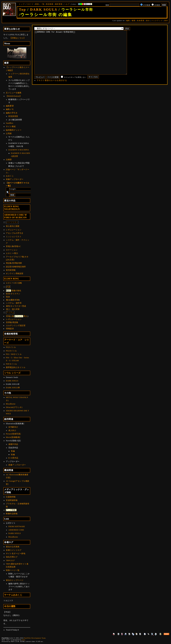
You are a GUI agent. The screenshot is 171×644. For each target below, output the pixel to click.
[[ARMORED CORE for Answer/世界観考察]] (85, 57)
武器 (8, 287)
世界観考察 (17, 263)
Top (22, 10)
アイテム (10, 312)
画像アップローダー (15, 179)
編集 (128, 20)
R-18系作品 (13, 458)
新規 (37, 4)
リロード (30, 4)
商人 (26, 316)
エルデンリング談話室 (16, 325)
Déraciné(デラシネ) (14, 407)
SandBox (10, 123)
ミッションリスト (14, 237)
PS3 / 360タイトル (14, 354)
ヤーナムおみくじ (13, 595)
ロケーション (12, 250)
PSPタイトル (11, 364)
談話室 (9, 267)
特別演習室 (13, 116)
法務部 (9, 160)
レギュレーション (14, 230)
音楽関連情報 (12, 500)
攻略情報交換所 (19, 267)
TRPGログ (10, 560)
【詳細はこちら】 (18, 38)
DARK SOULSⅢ (13, 388)
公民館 (9, 133)
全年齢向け (13, 427)
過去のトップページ (15, 580)
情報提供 (10, 329)
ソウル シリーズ (12, 373)
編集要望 (10, 106)
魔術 (13, 300)
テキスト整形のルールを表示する (52, 90)
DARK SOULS (44, 10)
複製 (133, 20)
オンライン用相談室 (15, 273)
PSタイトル (11, 347)
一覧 (42, 4)
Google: (13, 189)
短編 (13, 454)
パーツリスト (12, 222)
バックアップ (157, 20)
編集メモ (10, 109)
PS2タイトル (11, 351)
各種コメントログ (14, 550)
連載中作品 (13, 444)
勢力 (16, 253)
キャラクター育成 (18, 306)
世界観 (9, 322)
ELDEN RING (12, 279)
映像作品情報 (12, 514)
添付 (166, 20)
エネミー (10, 253)
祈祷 (17, 300)
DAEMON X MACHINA (19, 150)
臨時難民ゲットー (14, 130)
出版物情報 (11, 497)
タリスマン (15, 294)
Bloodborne (11, 404)
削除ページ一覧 (13, 570)
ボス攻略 (18, 283)
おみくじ (10, 176)
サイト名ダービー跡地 (16, 554)
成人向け (12, 430)
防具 (8, 294)
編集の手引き (12, 113)
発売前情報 (11, 270)
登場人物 (10, 246)
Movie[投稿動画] (13, 437)
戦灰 (8, 297)
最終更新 (59, 4)
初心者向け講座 (13, 226)
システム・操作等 (14, 303)
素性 (8, 306)
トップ (22, 4)
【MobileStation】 (14, 96)
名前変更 (141, 20)
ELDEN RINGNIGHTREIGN (12, 208)
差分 (148, 20)
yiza (24, 640)
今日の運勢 (10, 606)
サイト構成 (11, 127)
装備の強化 (16, 291)
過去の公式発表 (13, 547)
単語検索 (50, 4)
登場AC (18, 246)
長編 (13, 451)
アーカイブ (11, 257)
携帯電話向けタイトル (16, 367)
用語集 (9, 263)
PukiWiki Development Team (35, 638)
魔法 (8, 300)
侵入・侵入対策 (13, 309)
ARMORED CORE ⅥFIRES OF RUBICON (15, 216)
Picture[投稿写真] (13, 434)
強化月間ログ (12, 557)
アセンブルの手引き (15, 233)
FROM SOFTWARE (17, 526)
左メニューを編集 (14, 93)
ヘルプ (67, 4)
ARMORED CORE (16, 530)
